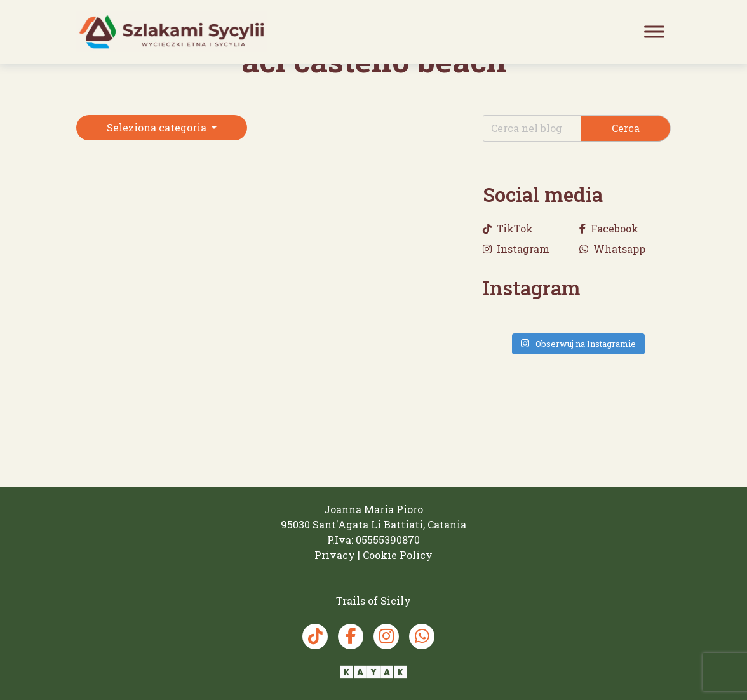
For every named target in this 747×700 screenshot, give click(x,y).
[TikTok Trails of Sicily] (315, 636)
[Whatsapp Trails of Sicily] (422, 636)
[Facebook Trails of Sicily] (351, 636)
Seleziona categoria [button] (158, 127)
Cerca (626, 128)
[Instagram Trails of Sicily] (386, 636)
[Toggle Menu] (654, 31)
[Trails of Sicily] (172, 32)
